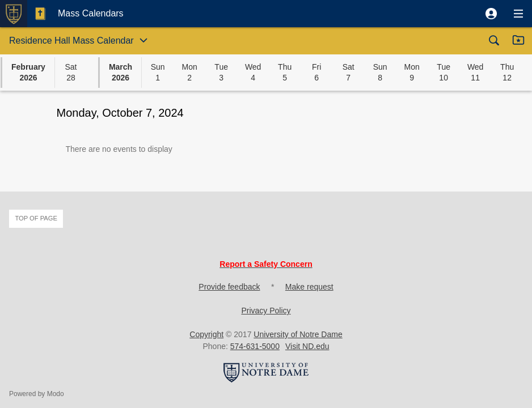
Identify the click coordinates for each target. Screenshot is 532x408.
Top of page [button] (36, 218)
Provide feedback (229, 287)
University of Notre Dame (298, 334)
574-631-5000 (255, 346)
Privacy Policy (266, 311)
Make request (309, 287)
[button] (491, 14)
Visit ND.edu (307, 346)
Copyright (206, 334)
